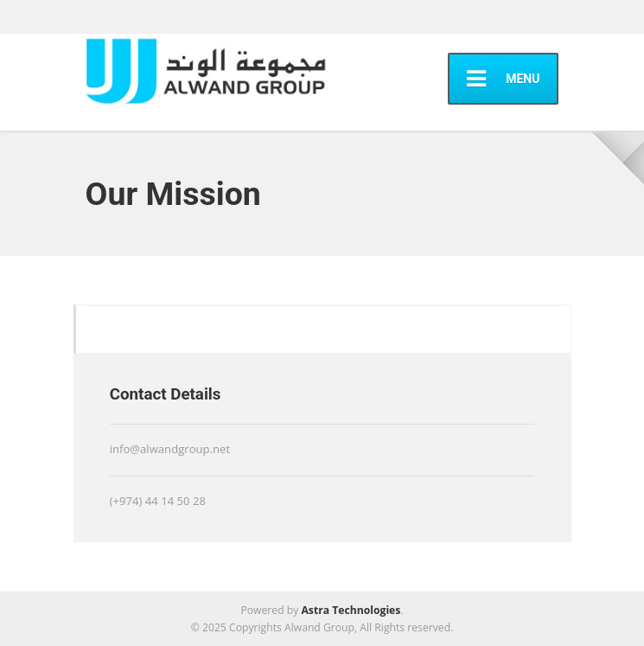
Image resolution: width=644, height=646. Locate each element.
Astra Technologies (351, 610)
